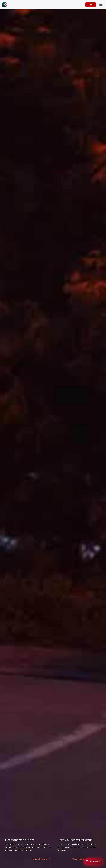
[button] (101, 5)
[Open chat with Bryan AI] (93, 862)
